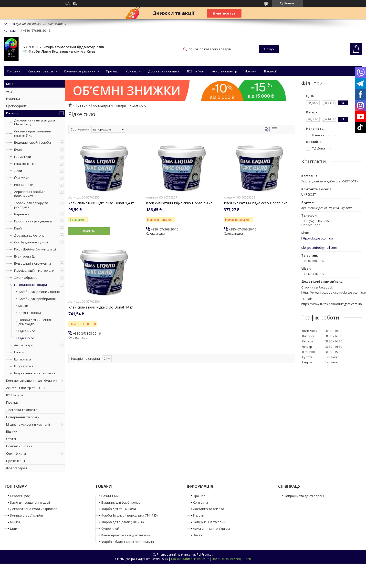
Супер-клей (110, 528)
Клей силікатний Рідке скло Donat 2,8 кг (179, 203)
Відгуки (12, 431)
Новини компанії (19, 446)
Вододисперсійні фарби (32, 142)
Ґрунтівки (22, 178)
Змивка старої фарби (26, 515)
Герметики (23, 157)
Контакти (133, 71)
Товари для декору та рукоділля (31, 205)
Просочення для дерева (33, 221)
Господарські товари (31, 285)
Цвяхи (19, 352)
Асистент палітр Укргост (212, 528)
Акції (10, 91)
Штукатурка (24, 366)
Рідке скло (26, 338)
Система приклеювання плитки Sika (33, 133)
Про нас (112, 71)
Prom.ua (207, 554)
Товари (81, 105)
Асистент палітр (225, 71)
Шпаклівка (23, 359)
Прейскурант (16, 106)
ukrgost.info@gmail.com (319, 248)
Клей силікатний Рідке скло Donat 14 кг (101, 307)
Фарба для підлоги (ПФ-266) (122, 522)
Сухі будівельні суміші (31, 242)
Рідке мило (27, 331)
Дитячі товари (30, 313)
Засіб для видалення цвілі (30, 502)
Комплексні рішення (80, 71)
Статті (11, 439)
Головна (14, 71)
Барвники (22, 214)
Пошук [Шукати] (269, 49)
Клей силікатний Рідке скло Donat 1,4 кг (101, 203)
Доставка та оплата (164, 71)
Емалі (18, 149)
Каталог (12, 113)
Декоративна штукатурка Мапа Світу (35, 122)
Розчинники (24, 185)
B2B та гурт (15, 395)
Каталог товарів (41, 71)
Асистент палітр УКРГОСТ (26, 388)
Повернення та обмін (23, 417)
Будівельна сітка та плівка (35, 373)
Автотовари (24, 345)
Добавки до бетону (29, 235)
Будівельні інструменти (32, 263)
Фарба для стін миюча (119, 509)
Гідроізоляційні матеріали (34, 270)
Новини (251, 71)
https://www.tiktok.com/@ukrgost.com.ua (332, 304)
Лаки (18, 171)
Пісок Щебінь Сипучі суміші (35, 249)
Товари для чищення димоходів (35, 322)
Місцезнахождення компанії (28, 424)
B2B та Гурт (196, 71)
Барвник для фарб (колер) (121, 502)
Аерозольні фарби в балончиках (30, 194)
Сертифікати (16, 453)
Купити (89, 231)
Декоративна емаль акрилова (34, 509)
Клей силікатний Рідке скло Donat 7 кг (255, 203)
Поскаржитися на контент (190, 559)
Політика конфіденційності (231, 559)
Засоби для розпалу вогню (39, 292)
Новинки (13, 99)
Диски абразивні (27, 278)
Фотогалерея (16, 468)
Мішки (23, 306)
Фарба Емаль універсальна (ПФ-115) (129, 515)
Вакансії (270, 71)
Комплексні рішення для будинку (32, 380)
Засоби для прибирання (37, 299)
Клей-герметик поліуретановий (126, 535)
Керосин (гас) (20, 496)
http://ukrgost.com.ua (317, 238)
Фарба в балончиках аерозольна (128, 542)
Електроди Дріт (26, 256)
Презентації (16, 461)
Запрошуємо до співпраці (304, 496)
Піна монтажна (26, 164)
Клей (18, 228)
